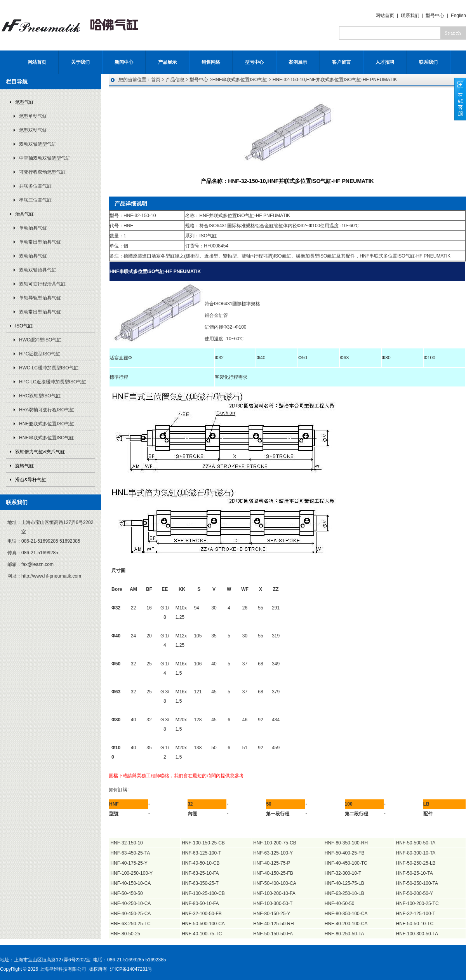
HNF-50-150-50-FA (273, 934)
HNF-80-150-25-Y (272, 914)
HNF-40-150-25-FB (273, 873)
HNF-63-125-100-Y (273, 853)
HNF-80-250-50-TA (344, 934)
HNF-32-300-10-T (343, 873)
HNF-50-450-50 (126, 893)
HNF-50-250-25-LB (416, 863)
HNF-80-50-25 (125, 934)
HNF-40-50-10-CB (201, 863)
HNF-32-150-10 (126, 843)
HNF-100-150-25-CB (203, 843)
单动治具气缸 (33, 228)
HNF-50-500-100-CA (203, 924)
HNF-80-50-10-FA (200, 903)
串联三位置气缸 (35, 200)
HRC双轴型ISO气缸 (40, 396)
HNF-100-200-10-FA (274, 893)
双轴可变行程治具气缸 (42, 284)
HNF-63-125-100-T (201, 853)
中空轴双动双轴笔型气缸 (45, 158)
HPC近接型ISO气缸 (40, 354)
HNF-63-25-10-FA (200, 873)
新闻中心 (124, 62)
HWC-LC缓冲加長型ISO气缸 (49, 368)
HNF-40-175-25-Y (129, 863)
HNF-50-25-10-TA (415, 873)
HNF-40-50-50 (340, 903)
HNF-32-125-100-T (416, 914)
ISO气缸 (24, 326)
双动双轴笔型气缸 (38, 144)
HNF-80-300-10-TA (416, 853)
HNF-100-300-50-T (273, 903)
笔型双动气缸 (33, 130)
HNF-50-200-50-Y (415, 893)
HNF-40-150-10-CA (130, 883)
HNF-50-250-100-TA (417, 883)
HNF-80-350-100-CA (346, 914)
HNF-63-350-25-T (200, 883)
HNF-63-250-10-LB (344, 893)
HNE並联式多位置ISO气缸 (47, 424)
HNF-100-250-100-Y (131, 873)
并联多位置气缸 (35, 186)
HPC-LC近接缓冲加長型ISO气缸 (53, 382)
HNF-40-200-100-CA (346, 924)
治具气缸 (24, 214)
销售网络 (211, 62)
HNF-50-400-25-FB (345, 853)
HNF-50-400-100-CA (275, 883)
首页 (156, 80)
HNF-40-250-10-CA (130, 903)
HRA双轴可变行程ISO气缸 (47, 410)
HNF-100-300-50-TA (417, 934)
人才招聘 (385, 62)
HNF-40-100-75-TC (202, 934)
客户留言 (341, 62)
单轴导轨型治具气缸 (40, 298)
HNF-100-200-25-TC (417, 903)
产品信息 (175, 80)
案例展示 (298, 62)
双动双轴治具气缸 (38, 270)
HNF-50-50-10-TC (415, 924)
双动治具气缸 (33, 256)
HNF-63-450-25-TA (130, 853)
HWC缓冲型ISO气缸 (40, 340)
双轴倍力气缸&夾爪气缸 (40, 452)
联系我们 (410, 16)
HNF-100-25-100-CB (203, 893)
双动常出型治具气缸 (40, 312)
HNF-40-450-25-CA (130, 914)
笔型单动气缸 (33, 116)
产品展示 (167, 62)
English (458, 16)
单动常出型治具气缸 (40, 242)
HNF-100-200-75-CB (275, 843)
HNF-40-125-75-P (272, 863)
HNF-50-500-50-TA (416, 843)
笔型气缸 (24, 102)
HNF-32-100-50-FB (202, 914)
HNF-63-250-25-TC (130, 924)
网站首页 (385, 16)
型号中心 (435, 16)
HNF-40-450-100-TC (346, 863)
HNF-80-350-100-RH (346, 843)
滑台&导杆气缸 (31, 480)
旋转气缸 (24, 466)
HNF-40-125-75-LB (344, 883)
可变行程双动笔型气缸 (42, 172)
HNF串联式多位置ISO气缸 (46, 438)
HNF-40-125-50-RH (274, 924)
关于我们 (80, 62)
